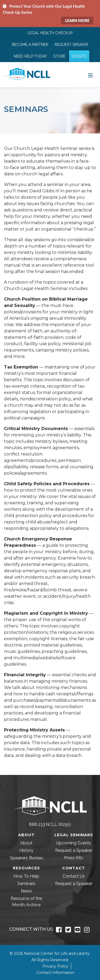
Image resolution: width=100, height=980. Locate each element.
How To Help (26, 876)
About (26, 843)
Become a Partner (30, 45)
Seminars (26, 884)
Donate (79, 56)
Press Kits (74, 858)
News (26, 891)
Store (59, 56)
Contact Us (74, 876)
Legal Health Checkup (50, 33)
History (26, 850)
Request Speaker (71, 45)
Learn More (77, 21)
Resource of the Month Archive (26, 902)
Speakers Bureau (26, 858)
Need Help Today (30, 56)
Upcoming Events (74, 843)
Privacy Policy (55, 966)
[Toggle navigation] (90, 75)
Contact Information (55, 973)
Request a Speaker (74, 850)
